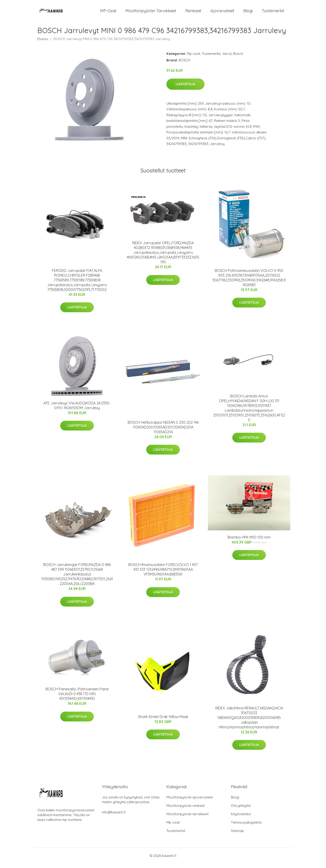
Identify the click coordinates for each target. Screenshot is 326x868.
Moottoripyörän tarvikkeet (151, 13)
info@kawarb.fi (114, 817)
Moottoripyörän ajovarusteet (190, 802)
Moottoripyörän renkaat (186, 810)
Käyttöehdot (241, 818)
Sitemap (237, 835)
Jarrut (227, 58)
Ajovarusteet (222, 13)
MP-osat (108, 13)
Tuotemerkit (273, 13)
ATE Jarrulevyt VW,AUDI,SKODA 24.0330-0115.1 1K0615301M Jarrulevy (77, 410)
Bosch (238, 58)
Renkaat (193, 13)
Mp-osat (193, 58)
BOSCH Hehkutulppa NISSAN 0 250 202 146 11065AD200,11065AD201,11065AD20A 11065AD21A (163, 432)
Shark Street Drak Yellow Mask (163, 721)
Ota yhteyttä (241, 810)
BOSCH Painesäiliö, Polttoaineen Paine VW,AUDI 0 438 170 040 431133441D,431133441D (77, 698)
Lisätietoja (185, 89)
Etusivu (43, 43)
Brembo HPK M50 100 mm (249, 542)
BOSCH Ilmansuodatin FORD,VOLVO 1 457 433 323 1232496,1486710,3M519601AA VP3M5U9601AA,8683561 (163, 574)
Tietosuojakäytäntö (246, 827)
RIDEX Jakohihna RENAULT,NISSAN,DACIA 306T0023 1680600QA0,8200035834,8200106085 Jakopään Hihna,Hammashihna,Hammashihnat (249, 722)
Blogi (248, 13)
